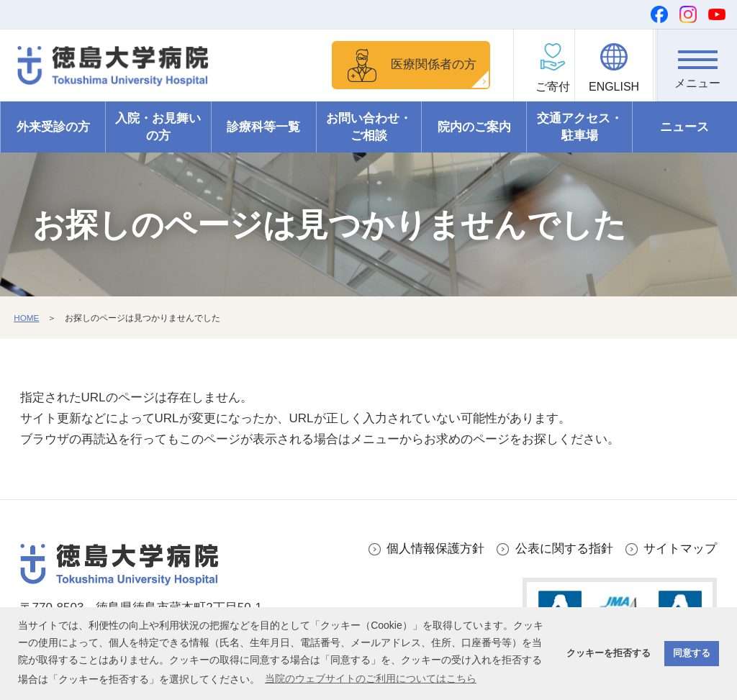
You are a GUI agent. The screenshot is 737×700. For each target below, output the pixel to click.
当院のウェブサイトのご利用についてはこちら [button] (371, 678)
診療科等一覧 (263, 127)
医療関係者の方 (431, 64)
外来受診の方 (53, 127)
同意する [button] (692, 653)
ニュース (684, 127)
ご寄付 (540, 87)
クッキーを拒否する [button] (609, 653)
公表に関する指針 (564, 549)
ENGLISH (618, 87)
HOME (27, 318)
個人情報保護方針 (435, 549)
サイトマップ (680, 549)
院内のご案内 (474, 127)
